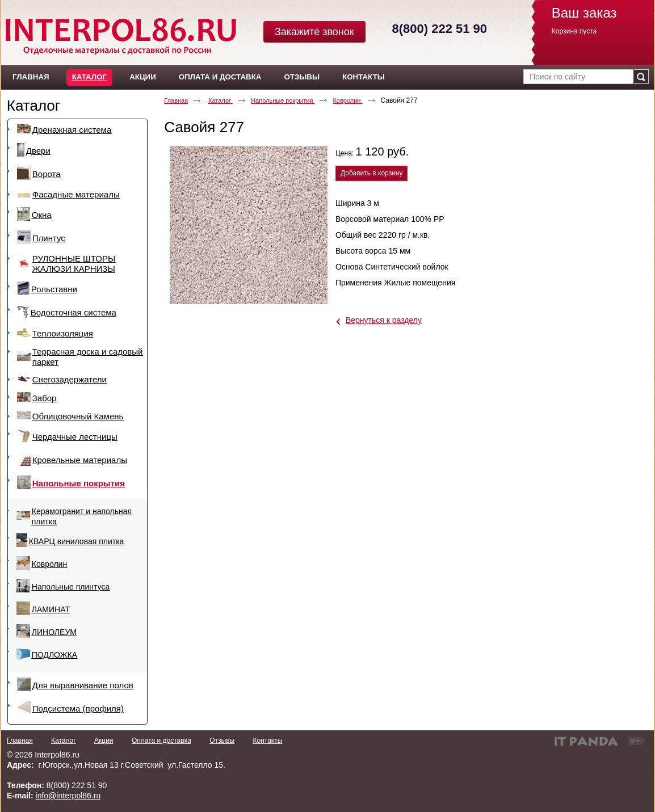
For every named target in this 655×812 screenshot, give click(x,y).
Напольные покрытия (283, 100)
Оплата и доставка (161, 741)
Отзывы (222, 741)
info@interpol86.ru (68, 796)
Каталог (89, 77)
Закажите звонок (314, 32)
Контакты (267, 741)
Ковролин (347, 100)
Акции (104, 741)
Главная (176, 100)
